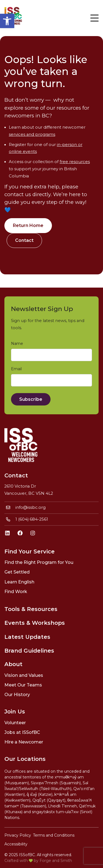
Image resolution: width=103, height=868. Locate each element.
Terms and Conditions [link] (54, 835)
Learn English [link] (19, 582)
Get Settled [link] (17, 572)
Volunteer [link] (15, 723)
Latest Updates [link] (27, 637)
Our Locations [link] (25, 759)
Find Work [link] (16, 592)
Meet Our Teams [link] (23, 685)
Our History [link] (17, 695)
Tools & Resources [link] (31, 609)
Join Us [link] (15, 712)
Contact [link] (24, 240)
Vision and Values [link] (24, 675)
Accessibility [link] (16, 844)
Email (17, 369)
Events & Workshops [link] (35, 623)
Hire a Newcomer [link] (24, 742)
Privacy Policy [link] (18, 835)
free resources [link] (75, 162)
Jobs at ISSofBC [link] (22, 732)
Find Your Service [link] (30, 551)
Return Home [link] (28, 225)
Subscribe (31, 399)
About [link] (13, 664)
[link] (7, 21)
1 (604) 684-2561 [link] (32, 519)
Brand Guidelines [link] (29, 651)
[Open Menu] (94, 18)
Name (18, 344)
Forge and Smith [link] (56, 861)
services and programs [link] (32, 134)
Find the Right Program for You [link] (39, 562)
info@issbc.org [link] (30, 507)
